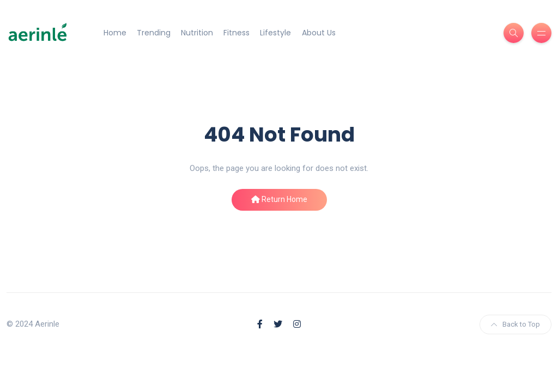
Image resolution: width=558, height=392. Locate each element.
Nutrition (197, 33)
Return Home (279, 199)
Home (115, 33)
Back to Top (515, 324)
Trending (154, 33)
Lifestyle (275, 33)
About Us (319, 33)
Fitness (236, 33)
